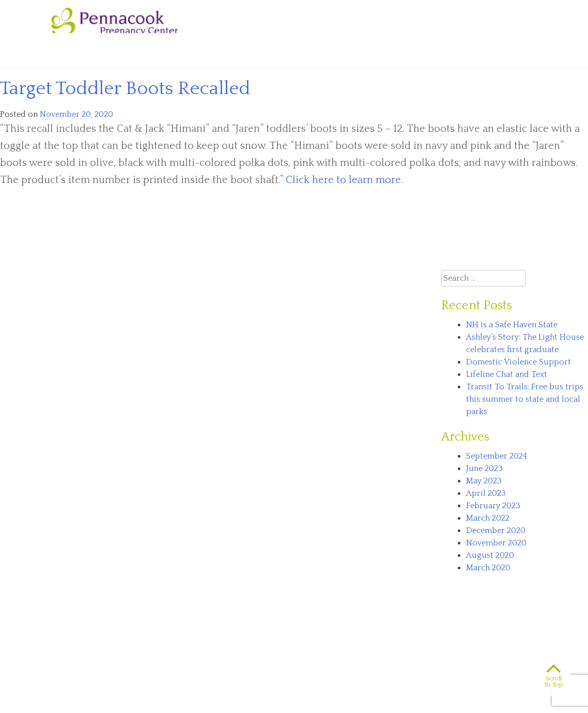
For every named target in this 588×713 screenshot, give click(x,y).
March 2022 (488, 518)
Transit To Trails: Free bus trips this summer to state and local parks (525, 399)
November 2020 (496, 543)
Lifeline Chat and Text (507, 374)
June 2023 (484, 468)
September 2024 (497, 456)
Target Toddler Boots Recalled (125, 88)
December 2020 (496, 530)
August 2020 (490, 555)
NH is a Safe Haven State (512, 325)
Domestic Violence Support (519, 362)
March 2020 (488, 568)
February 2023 (493, 506)
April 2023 (486, 493)
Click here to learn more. (344, 180)
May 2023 (484, 481)
